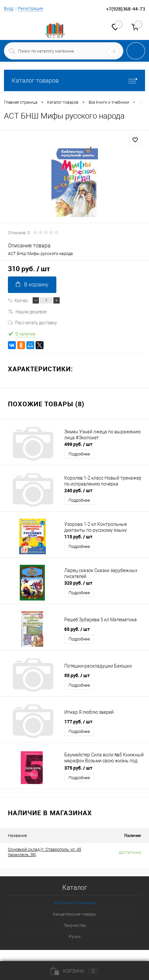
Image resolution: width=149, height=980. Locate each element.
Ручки (75, 937)
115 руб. (78, 537)
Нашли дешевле (27, 311)
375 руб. (78, 768)
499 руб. (78, 444)
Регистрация (30, 8)
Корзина (74, 971)
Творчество (75, 925)
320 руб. (78, 583)
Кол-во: (22, 300)
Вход (9, 8)
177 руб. (78, 722)
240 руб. (78, 490)
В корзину (32, 285)
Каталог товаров (74, 80)
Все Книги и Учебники (75, 903)
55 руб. (77, 675)
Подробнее (79, 454)
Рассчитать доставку (32, 322)
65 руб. (77, 629)
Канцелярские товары (74, 914)
